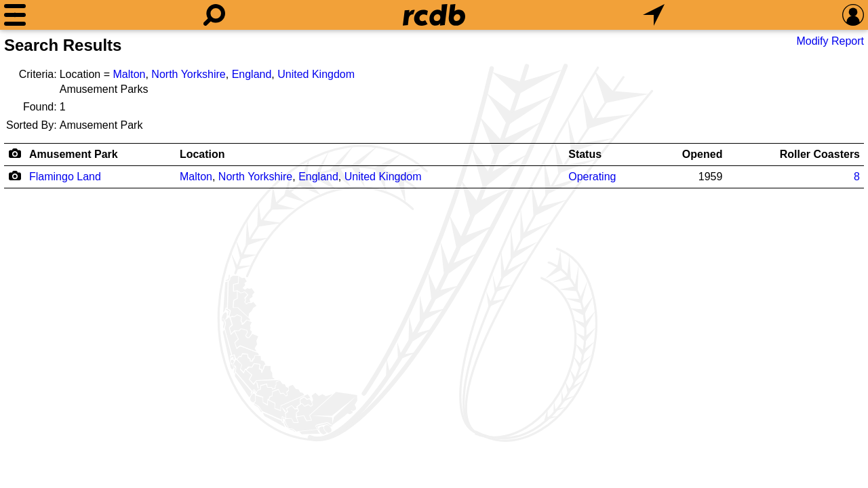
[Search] (214, 15)
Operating (592, 177)
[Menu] (15, 15)
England (252, 74)
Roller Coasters (820, 154)
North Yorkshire (188, 74)
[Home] (434, 15)
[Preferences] (853, 15)
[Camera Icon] (15, 176)
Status (585, 154)
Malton (129, 74)
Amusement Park (74, 154)
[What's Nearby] (654, 15)
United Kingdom (316, 74)
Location (202, 154)
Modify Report (830, 41)
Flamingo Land (65, 177)
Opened (703, 154)
